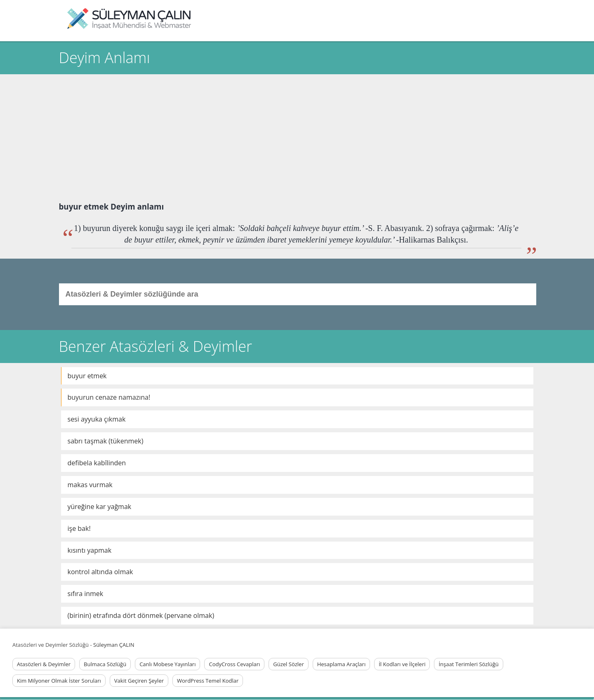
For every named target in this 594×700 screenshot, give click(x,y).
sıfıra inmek (86, 594)
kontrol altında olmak (100, 572)
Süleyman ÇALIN (114, 645)
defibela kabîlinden (97, 463)
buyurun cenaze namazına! (109, 397)
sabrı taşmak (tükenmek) (106, 441)
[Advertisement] (297, 136)
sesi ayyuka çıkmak (97, 419)
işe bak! (79, 528)
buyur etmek (87, 376)
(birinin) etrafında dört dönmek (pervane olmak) (141, 615)
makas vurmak (90, 485)
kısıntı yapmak (90, 550)
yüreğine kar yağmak (100, 507)
